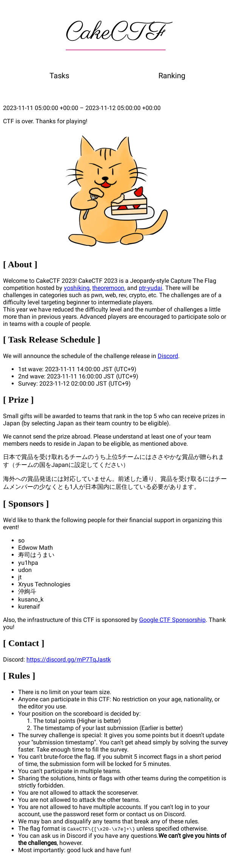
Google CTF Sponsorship (172, 620)
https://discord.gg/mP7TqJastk (69, 660)
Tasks (59, 76)
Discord (168, 356)
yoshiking (77, 288)
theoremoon (108, 288)
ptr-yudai (150, 288)
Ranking (172, 76)
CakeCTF (116, 33)
